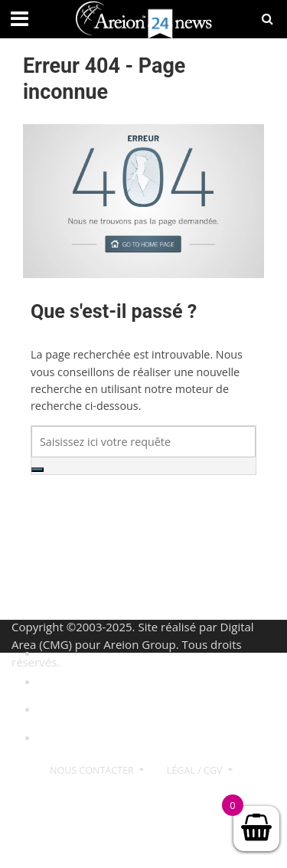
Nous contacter (92, 770)
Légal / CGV (195, 770)
